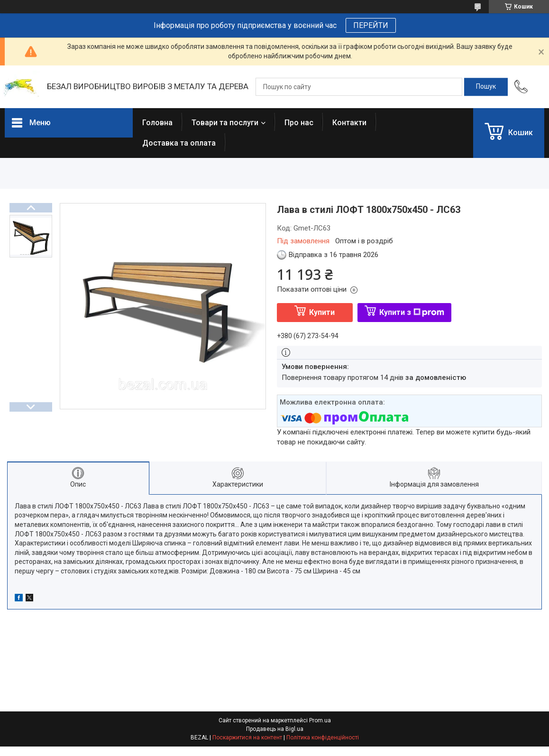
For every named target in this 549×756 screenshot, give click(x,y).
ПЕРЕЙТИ (371, 25)
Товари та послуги (225, 123)
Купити (322, 312)
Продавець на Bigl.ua (275, 729)
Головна (157, 123)
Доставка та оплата (179, 143)
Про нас (299, 123)
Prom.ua (320, 720)
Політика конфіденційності (323, 738)
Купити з (412, 312)
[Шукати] (486, 87)
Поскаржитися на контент (247, 738)
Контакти (349, 123)
